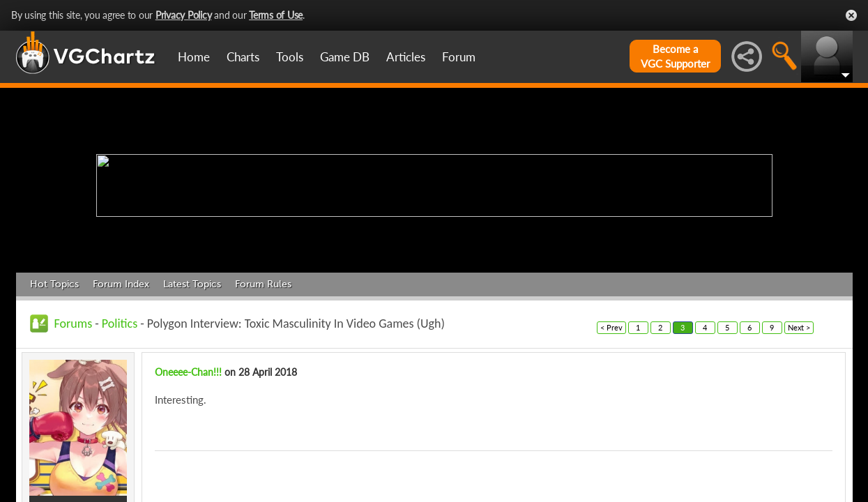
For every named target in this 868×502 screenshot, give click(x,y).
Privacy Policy (184, 15)
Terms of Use (276, 15)
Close (851, 15)
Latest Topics (192, 284)
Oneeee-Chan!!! (188, 372)
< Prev (611, 327)
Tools (290, 57)
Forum (459, 57)
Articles (406, 57)
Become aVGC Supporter (675, 56)
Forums (74, 324)
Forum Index (121, 284)
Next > (799, 327)
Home (194, 57)
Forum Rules (263, 284)
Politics (120, 324)
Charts (243, 57)
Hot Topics (54, 284)
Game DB (345, 57)
